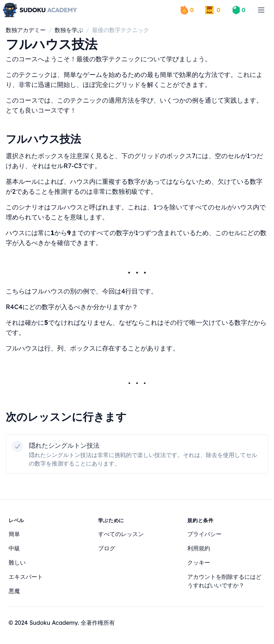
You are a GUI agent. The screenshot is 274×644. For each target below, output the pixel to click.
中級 (14, 548)
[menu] (261, 10)
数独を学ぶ (69, 30)
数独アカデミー (26, 30)
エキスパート (26, 577)
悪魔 (14, 591)
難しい (17, 562)
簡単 (14, 534)
